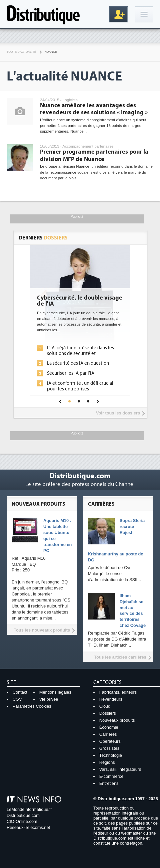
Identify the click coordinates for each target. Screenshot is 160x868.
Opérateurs (110, 741)
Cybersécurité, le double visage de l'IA (80, 301)
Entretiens (109, 783)
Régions (107, 762)
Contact (20, 692)
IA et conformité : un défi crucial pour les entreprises (80, 386)
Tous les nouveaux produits (42, 630)
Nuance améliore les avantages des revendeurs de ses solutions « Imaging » (94, 109)
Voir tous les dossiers (118, 413)
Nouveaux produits (117, 720)
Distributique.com (23, 815)
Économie (109, 727)
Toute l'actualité (21, 52)
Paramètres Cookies (32, 706)
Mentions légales (55, 692)
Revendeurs (111, 699)
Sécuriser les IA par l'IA (71, 373)
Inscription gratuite (119, 14)
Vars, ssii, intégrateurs (120, 769)
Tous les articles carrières (120, 657)
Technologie (111, 755)
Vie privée (49, 699)
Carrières (108, 734)
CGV (17, 699)
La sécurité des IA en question (78, 363)
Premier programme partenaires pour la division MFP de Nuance (94, 155)
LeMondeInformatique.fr (29, 809)
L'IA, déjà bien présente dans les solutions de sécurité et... (80, 351)
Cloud (105, 706)
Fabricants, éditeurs (118, 692)
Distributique (43, 14)
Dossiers (108, 713)
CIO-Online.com (22, 821)
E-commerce (111, 776)
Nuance (51, 52)
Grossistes (109, 748)
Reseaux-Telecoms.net (28, 827)
